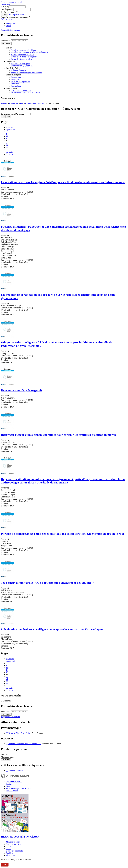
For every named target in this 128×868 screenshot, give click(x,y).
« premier (10, 127)
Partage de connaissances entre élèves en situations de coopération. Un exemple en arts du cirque (63, 534)
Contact (9, 784)
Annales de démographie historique (25, 50)
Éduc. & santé (12, 88)
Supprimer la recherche (10, 717)
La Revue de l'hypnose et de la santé (26, 93)
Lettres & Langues (13, 75)
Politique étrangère (19, 70)
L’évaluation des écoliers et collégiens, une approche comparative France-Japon (52, 629)
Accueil (4, 103)
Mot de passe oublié (16, 14)
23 (7, 683)
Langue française (18, 77)
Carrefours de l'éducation (21, 91)
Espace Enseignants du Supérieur (19, 788)
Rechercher (6, 41)
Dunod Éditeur (12, 791)
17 (7, 136)
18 (7, 138)
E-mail (4, 7)
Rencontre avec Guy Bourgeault (21, 390)
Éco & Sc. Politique (14, 68)
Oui (22, 103)
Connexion (5, 4)
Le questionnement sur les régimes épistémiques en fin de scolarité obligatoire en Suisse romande (63, 182)
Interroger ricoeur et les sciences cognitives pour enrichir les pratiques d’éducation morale (59, 435)
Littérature (15, 84)
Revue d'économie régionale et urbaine (27, 73)
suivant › (9, 152)
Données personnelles (15, 851)
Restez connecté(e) (12, 12)
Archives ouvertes (13, 844)
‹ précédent (10, 129)
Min (3, 754)
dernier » (10, 154)
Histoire (9, 48)
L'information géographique (22, 66)
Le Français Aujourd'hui (21, 82)
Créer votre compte (9, 19)
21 (7, 145)
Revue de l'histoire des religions (24, 57)
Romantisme (16, 86)
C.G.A (9, 849)
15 (7, 665)
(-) (19, 733)
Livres (9, 26)
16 (7, 134)
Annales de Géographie (20, 64)
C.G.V (9, 846)
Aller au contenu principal (11, 2)
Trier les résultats (8, 114)
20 (7, 143)
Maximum (5, 757)
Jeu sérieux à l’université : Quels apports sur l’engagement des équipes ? (47, 583)
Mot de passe (7, 9)
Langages (15, 79)
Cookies (9, 853)
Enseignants (11, 23)
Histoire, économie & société (23, 55)
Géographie (11, 61)
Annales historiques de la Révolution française (30, 52)
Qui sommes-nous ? (14, 782)
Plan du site (11, 855)
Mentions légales (13, 842)
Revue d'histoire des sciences (23, 59)
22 (7, 147)
